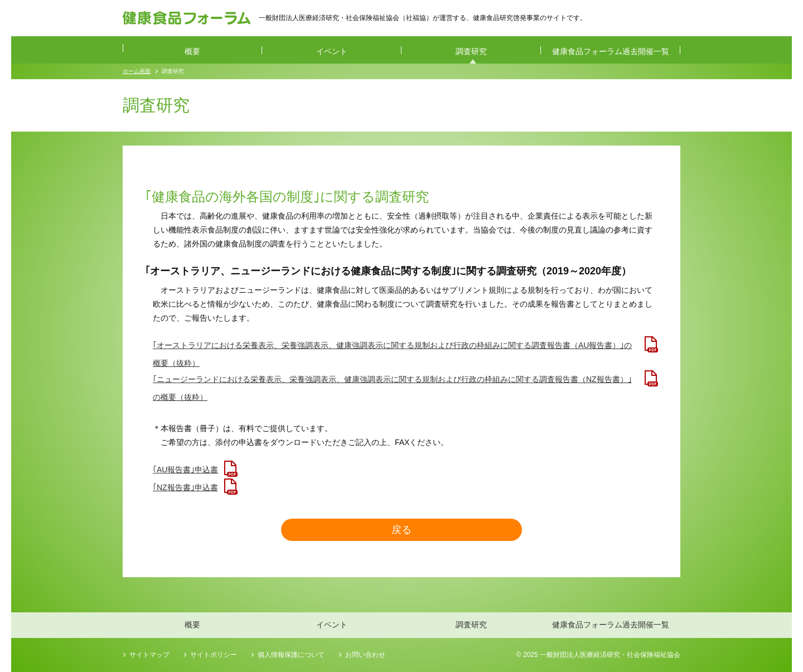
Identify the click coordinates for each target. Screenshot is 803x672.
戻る (401, 530)
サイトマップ (149, 655)
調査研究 (471, 51)
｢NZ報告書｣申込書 (185, 487)
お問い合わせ (365, 655)
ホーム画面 (137, 71)
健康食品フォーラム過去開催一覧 (611, 51)
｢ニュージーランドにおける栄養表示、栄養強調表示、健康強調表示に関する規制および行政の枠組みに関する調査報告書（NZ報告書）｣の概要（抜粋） (392, 381)
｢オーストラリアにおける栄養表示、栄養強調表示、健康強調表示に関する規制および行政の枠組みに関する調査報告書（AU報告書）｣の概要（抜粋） (392, 347)
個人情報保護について (291, 655)
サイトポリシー (214, 655)
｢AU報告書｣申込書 (185, 470)
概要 (192, 51)
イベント (332, 51)
